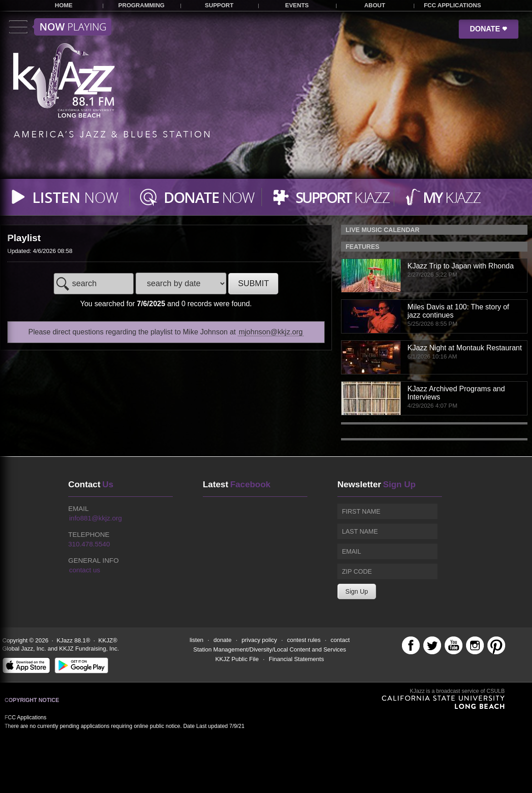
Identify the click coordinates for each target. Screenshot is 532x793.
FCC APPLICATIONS (452, 5)
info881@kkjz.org (95, 518)
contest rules (304, 640)
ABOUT (375, 5)
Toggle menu (60, 27)
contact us (85, 570)
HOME (64, 5)
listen (196, 640)
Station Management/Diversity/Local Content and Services (270, 649)
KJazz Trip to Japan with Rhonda (461, 266)
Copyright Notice (32, 700)
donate (222, 640)
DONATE (489, 29)
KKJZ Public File (237, 659)
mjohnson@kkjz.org (271, 332)
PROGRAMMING (141, 5)
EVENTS (297, 5)
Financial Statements (296, 659)
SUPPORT (219, 5)
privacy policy (259, 640)
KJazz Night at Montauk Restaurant (465, 348)
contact (340, 640)
